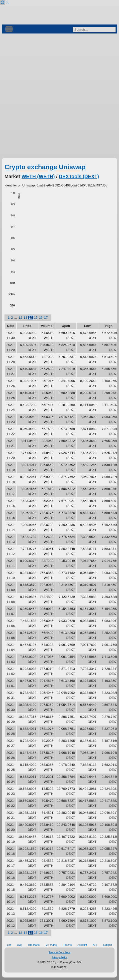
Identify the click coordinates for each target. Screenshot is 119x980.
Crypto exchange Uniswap (45, 167)
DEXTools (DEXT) (79, 176)
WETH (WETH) (38, 176)
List (9, 945)
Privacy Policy (59, 957)
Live (19, 945)
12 (20, 318)
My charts (51, 945)
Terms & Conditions (59, 952)
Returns (67, 945)
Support (107, 945)
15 (36, 318)
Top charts (34, 945)
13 (25, 318)
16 (41, 318)
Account (82, 945)
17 (46, 318)
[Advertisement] (59, 96)
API (95, 945)
